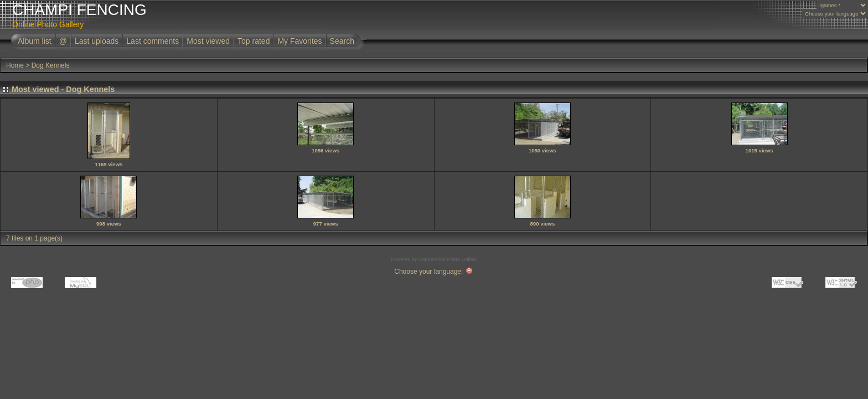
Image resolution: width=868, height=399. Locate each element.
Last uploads (97, 41)
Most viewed (208, 41)
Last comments (153, 41)
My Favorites (299, 41)
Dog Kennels (51, 65)
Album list (35, 41)
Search (342, 41)
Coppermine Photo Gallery (448, 259)
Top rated (254, 41)
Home (15, 65)
